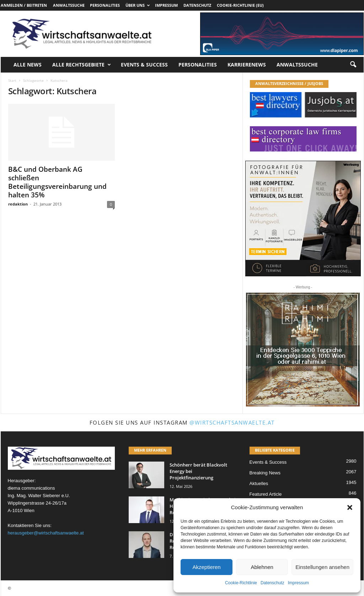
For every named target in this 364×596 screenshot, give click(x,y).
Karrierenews (247, 65)
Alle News (28, 65)
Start (12, 80)
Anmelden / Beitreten (24, 5)
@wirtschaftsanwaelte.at (232, 422)
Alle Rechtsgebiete (82, 65)
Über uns (138, 5)
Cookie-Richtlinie (241, 583)
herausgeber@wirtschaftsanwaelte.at (46, 533)
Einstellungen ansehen (322, 567)
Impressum (298, 583)
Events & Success (144, 65)
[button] (350, 507)
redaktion (18, 204)
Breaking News (265, 473)
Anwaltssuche (69, 5)
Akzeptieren (206, 567)
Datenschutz (272, 583)
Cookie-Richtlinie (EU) (240, 5)
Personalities (105, 5)
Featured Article (266, 494)
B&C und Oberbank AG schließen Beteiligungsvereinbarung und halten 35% (57, 182)
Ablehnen (262, 567)
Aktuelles (259, 483)
